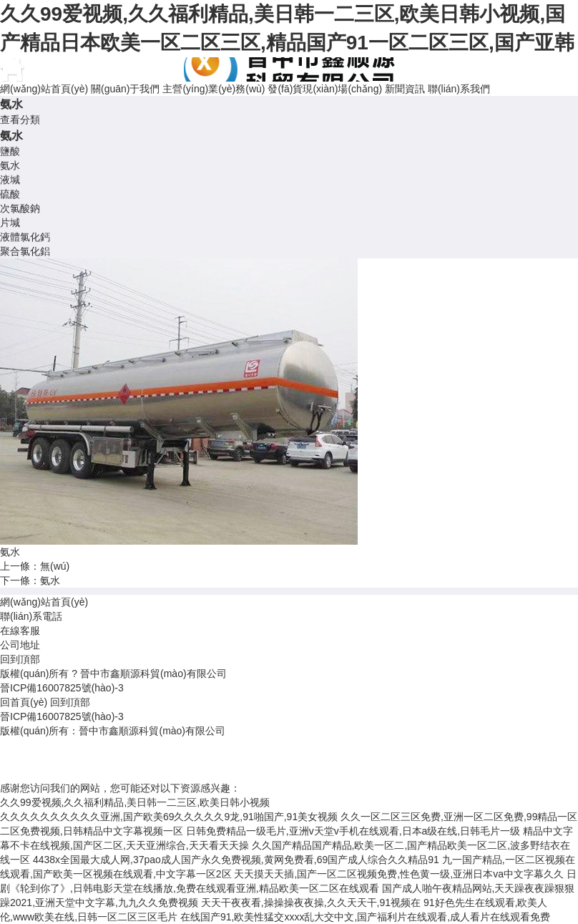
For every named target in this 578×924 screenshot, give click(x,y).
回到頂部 (20, 659)
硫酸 (10, 194)
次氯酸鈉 (20, 208)
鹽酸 (10, 151)
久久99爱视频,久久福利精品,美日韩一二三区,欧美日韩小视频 (135, 802)
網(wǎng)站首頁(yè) (44, 89)
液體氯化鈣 (25, 237)
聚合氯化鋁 (25, 251)
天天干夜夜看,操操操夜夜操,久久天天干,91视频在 (311, 903)
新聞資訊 (405, 89)
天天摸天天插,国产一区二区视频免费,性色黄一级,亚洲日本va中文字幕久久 (398, 874)
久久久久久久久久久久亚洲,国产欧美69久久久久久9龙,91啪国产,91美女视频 (169, 817)
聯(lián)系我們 (459, 89)
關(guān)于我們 (125, 89)
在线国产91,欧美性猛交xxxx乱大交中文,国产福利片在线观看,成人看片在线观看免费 (365, 917)
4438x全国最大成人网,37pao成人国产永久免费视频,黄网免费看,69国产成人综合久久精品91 (236, 860)
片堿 (10, 223)
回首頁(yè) (24, 702)
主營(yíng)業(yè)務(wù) (214, 89)
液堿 (10, 180)
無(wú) (55, 566)
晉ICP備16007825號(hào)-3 (62, 688)
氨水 (10, 165)
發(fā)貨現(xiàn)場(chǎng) (325, 89)
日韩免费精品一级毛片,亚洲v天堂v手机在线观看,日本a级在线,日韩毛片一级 (353, 831)
